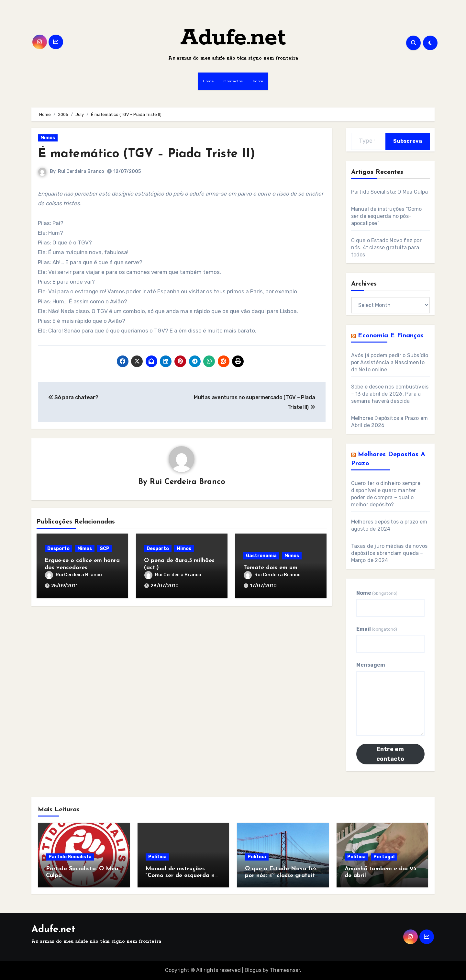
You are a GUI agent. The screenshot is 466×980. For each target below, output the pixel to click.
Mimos (48, 138)
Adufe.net (233, 38)
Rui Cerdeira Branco (81, 171)
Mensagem (371, 665)
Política (157, 857)
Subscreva (408, 141)
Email (377, 629)
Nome (377, 593)
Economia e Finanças (391, 336)
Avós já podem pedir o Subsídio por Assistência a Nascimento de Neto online (390, 362)
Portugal (384, 857)
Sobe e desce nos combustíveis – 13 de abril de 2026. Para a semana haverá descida (390, 394)
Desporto (58, 549)
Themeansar (285, 970)
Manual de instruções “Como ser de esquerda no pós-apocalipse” (387, 216)
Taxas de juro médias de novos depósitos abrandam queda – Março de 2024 (389, 553)
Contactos (233, 81)
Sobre (258, 81)
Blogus (253, 970)
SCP (105, 549)
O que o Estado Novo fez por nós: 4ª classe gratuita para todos (386, 248)
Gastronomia (261, 556)
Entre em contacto (390, 754)
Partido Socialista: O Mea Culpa (390, 192)
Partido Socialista (70, 857)
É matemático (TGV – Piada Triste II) (146, 154)
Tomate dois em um (270, 568)
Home (208, 81)
